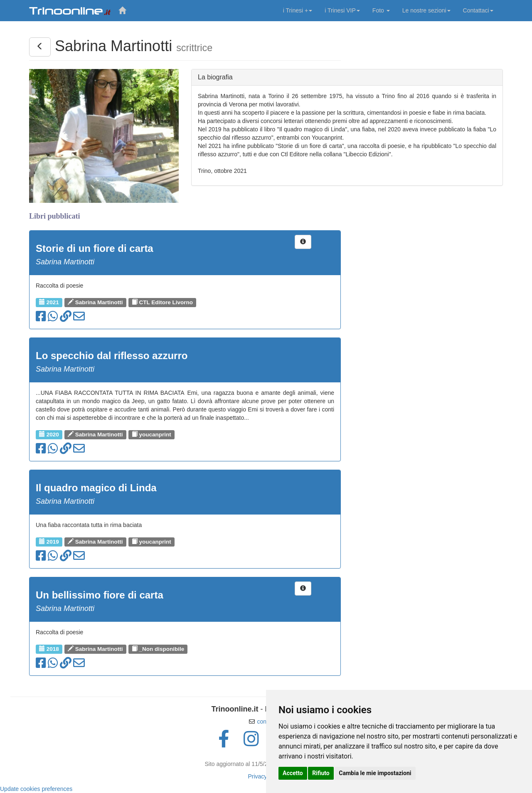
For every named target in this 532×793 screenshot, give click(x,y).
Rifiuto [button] (321, 773)
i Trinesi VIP (342, 10)
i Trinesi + (298, 10)
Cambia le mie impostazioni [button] (375, 773)
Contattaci (478, 10)
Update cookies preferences (36, 789)
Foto (381, 10)
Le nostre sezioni (426, 10)
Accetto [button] (293, 773)
